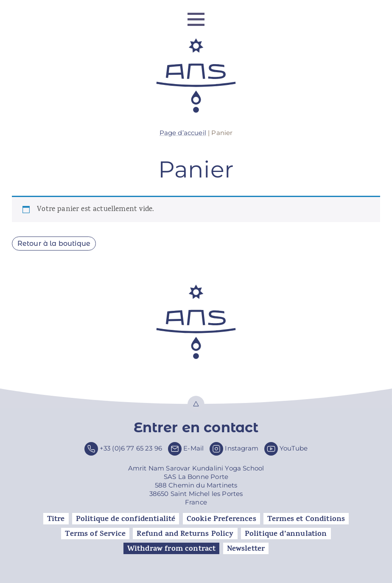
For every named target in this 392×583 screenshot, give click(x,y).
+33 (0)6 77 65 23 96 (131, 448)
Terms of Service (95, 534)
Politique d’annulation (286, 534)
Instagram (242, 448)
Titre (56, 519)
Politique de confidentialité (126, 519)
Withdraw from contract (172, 549)
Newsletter (246, 549)
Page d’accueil (183, 133)
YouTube (294, 448)
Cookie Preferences (221, 519)
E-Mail (193, 448)
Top (196, 404)
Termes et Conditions (306, 519)
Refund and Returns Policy (185, 534)
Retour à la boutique (54, 244)
